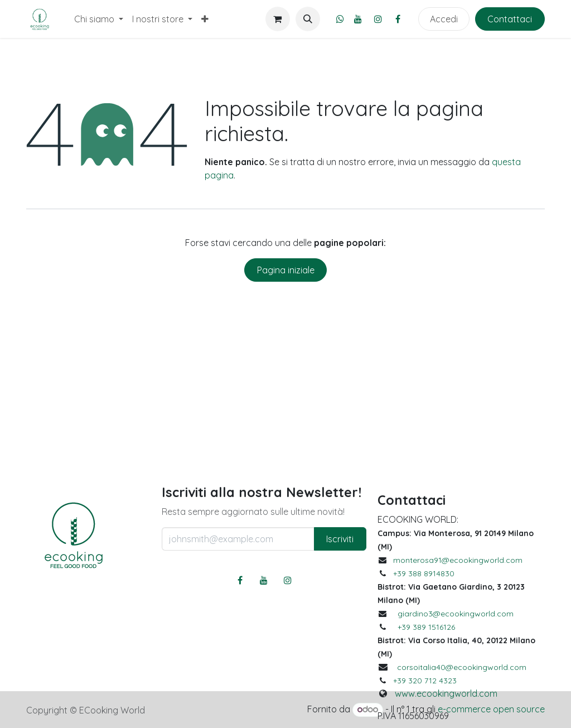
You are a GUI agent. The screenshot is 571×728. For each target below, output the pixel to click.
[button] (308, 19)
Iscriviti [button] (340, 539)
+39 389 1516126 (426, 627)
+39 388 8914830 (424, 573)
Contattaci (510, 19)
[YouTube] (358, 19)
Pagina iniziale (286, 270)
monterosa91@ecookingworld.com (458, 560)
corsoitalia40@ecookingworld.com (462, 667)
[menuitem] (99, 19)
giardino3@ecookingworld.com (456, 614)
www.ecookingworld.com (446, 693)
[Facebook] (398, 19)
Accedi (444, 19)
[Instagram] (378, 19)
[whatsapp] (340, 19)
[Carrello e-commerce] (278, 19)
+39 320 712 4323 (425, 681)
